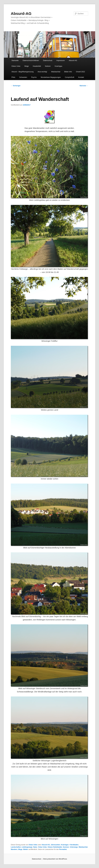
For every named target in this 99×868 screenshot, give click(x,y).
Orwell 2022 (80, 72)
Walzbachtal (56, 72)
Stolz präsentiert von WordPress (55, 859)
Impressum (61, 60)
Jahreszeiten (55, 845)
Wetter (26, 849)
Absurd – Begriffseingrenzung (22, 72)
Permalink (63, 849)
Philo (13, 77)
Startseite (15, 60)
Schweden (23, 77)
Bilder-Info (68, 72)
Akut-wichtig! (42, 72)
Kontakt (81, 77)
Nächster (84, 86)
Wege (27, 66)
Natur (35, 847)
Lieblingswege (27, 847)
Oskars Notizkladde (55, 847)
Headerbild (37, 66)
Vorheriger (16, 86)
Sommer (66, 847)
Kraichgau (58, 66)
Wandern (14, 849)
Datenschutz (48, 60)
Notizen (48, 66)
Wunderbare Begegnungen (51, 77)
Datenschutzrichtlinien (31, 60)
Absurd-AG (21, 14)
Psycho (34, 77)
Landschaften (16, 847)
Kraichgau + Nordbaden (70, 845)
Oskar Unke (16, 66)
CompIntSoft (69, 77)
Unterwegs (74, 847)
